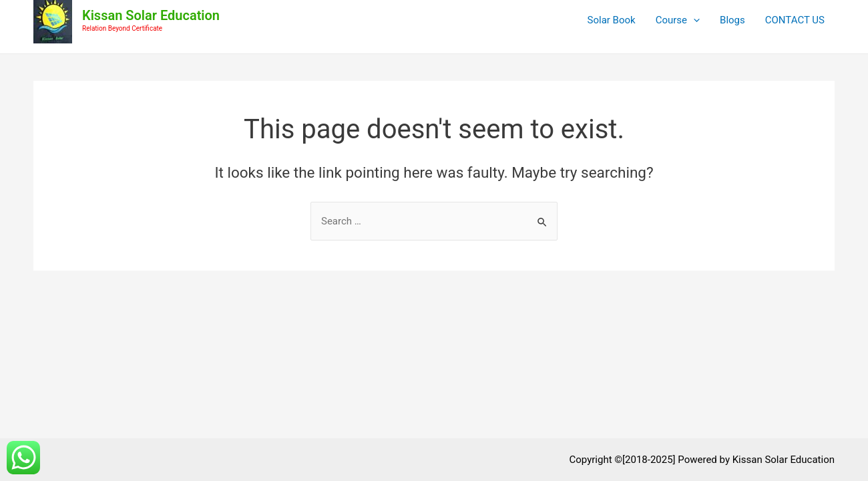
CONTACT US (795, 20)
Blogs (732, 20)
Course (678, 20)
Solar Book (612, 20)
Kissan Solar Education (151, 15)
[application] (693, 20)
